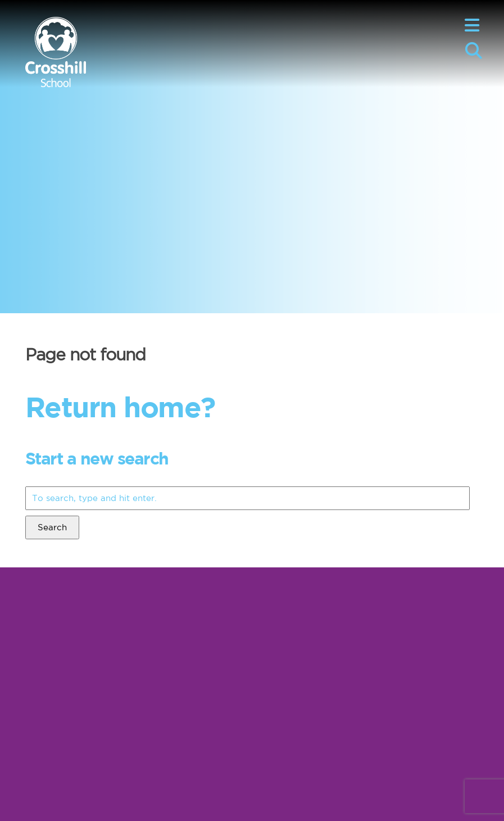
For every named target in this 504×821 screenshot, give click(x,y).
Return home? (120, 407)
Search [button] (52, 527)
